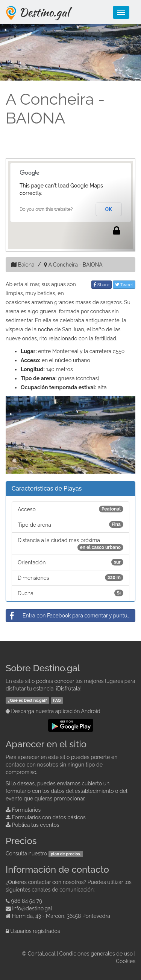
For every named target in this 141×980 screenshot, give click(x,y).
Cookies (126, 961)
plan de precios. (66, 854)
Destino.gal (44, 12)
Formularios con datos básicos (49, 817)
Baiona (26, 265)
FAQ (57, 700)
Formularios (27, 810)
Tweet (124, 285)
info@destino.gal (32, 908)
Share (102, 285)
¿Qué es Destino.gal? (27, 700)
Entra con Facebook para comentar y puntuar (69, 616)
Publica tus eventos (36, 825)
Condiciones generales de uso (96, 954)
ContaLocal (42, 954)
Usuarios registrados (35, 931)
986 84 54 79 (27, 901)
